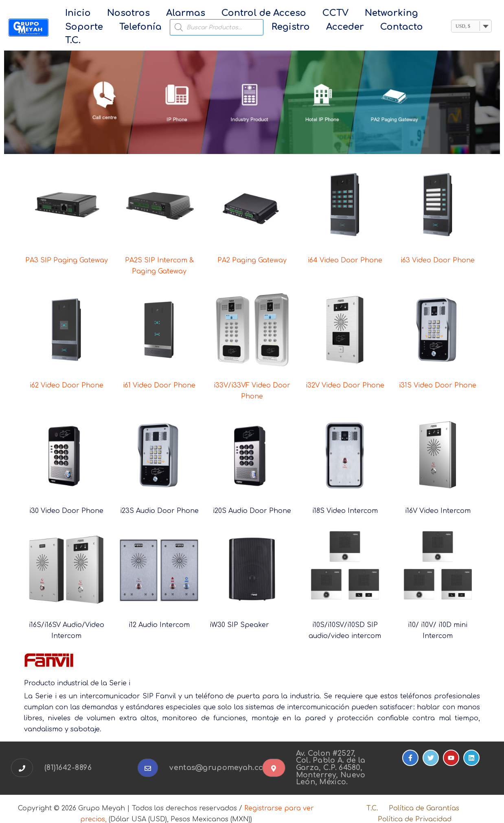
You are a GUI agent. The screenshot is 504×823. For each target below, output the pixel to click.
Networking (342, 14)
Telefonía (82, 28)
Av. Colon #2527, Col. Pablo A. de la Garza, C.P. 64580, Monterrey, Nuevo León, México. (332, 757)
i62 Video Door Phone (67, 375)
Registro (223, 28)
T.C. (353, 28)
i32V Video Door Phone (345, 375)
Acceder (268, 28)
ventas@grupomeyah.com (221, 757)
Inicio (73, 14)
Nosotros (115, 14)
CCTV (295, 14)
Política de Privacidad (415, 809)
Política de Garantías (422, 798)
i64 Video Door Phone (345, 250)
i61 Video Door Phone (159, 375)
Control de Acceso (232, 14)
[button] (22, 758)
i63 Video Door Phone (438, 250)
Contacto (316, 28)
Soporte (395, 14)
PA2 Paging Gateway (252, 250)
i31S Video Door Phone (438, 375)
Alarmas (163, 14)
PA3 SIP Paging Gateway (67, 250)
